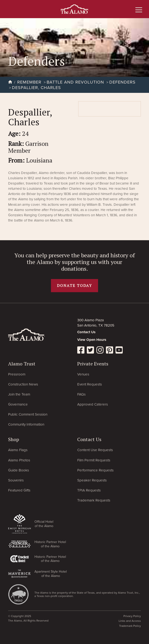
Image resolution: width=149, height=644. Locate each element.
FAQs (81, 394)
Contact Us (86, 332)
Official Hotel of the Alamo (44, 524)
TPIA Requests (89, 490)
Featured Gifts (19, 490)
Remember (30, 82)
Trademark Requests (94, 500)
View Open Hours (92, 340)
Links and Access (130, 621)
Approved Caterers (93, 404)
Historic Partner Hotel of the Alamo (50, 544)
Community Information (26, 424)
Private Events (93, 364)
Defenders (122, 82)
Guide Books (19, 470)
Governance (18, 404)
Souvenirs (16, 480)
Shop (14, 439)
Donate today (74, 285)
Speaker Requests (92, 480)
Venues (83, 374)
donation (73, 269)
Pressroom (17, 374)
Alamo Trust (22, 364)
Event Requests (90, 384)
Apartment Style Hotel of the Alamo (51, 574)
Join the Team (19, 394)
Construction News (23, 384)
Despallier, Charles (36, 88)
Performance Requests (95, 470)
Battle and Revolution (76, 82)
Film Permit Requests (94, 460)
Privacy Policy (132, 616)
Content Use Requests (95, 450)
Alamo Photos (19, 460)
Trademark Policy (130, 626)
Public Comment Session (28, 414)
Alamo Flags (18, 450)
